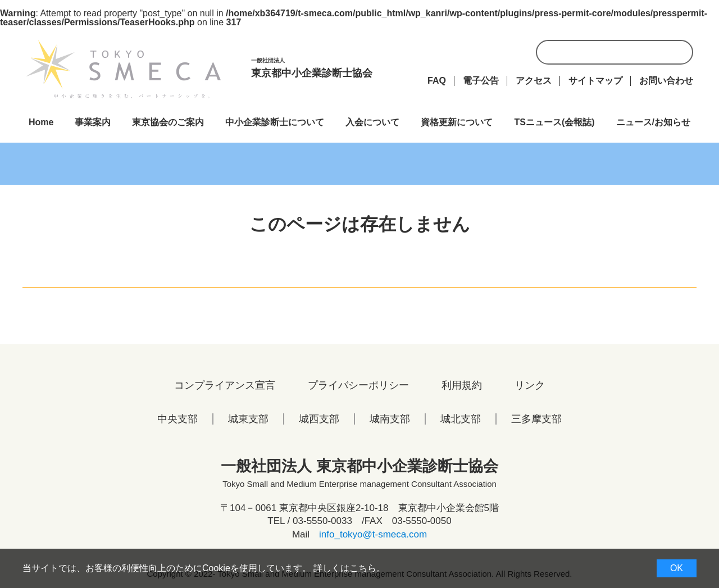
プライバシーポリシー (358, 385)
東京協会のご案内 (168, 122)
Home (41, 122)
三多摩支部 (536, 419)
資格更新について (457, 122)
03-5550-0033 (322, 521)
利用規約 (462, 385)
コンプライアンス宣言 (225, 385)
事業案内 (93, 122)
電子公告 (481, 81)
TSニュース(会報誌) (554, 122)
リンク (530, 385)
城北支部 (461, 419)
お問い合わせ (666, 81)
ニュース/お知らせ (653, 122)
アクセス (534, 81)
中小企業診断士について (275, 122)
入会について (372, 122)
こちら (363, 568)
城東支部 (248, 419)
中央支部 (178, 419)
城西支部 (319, 419)
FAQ (437, 81)
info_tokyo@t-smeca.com (373, 534)
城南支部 (390, 419)
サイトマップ (595, 81)
